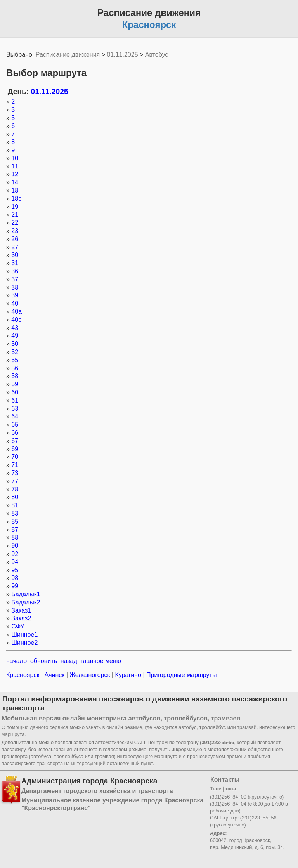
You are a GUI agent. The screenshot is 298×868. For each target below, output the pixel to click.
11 (15, 166)
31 (15, 263)
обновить (44, 661)
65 (15, 424)
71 (15, 465)
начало (16, 661)
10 (15, 158)
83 (15, 513)
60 (15, 392)
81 (15, 505)
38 (15, 287)
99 (15, 586)
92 (15, 554)
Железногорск (90, 675)
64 (15, 416)
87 (15, 530)
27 (15, 247)
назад (69, 661)
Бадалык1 (26, 594)
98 (15, 578)
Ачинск (55, 675)
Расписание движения (68, 55)
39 (15, 295)
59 (15, 384)
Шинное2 (24, 643)
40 (15, 303)
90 (15, 546)
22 (15, 223)
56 (15, 368)
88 (15, 537)
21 (15, 214)
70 (15, 457)
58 (15, 376)
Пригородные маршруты (181, 675)
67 (15, 441)
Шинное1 (24, 635)
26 (15, 239)
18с (16, 199)
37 (15, 279)
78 (15, 489)
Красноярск (24, 675)
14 (15, 182)
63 (15, 409)
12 (15, 174)
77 (15, 481)
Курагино (128, 675)
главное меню (101, 661)
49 (15, 336)
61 (15, 400)
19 (15, 207)
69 (15, 449)
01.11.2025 (122, 55)
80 (15, 497)
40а (16, 312)
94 (15, 562)
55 (15, 360)
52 (15, 352)
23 (15, 231)
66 (15, 433)
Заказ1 (21, 610)
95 (15, 570)
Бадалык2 (26, 602)
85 (15, 522)
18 (15, 190)
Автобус (157, 55)
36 (15, 271)
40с (16, 320)
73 (15, 473)
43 (15, 328)
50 (15, 344)
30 (15, 255)
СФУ (18, 626)
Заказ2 (21, 618)
